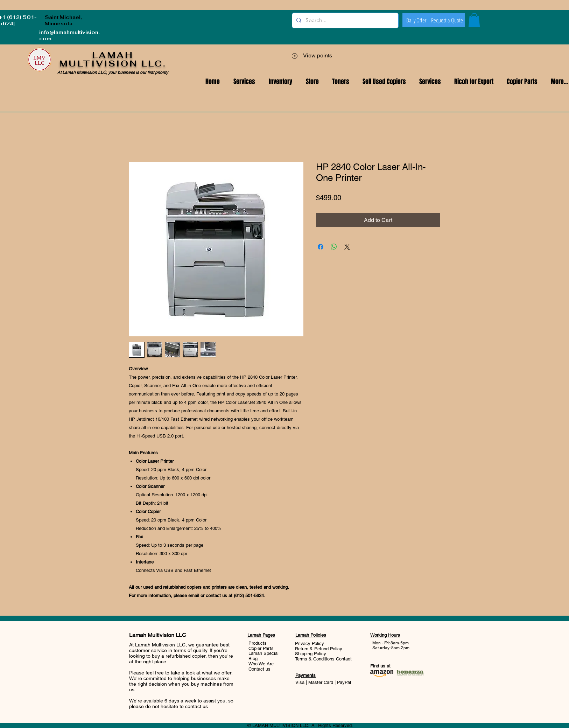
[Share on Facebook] (321, 247)
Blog (253, 659)
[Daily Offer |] (418, 20)
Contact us (259, 669)
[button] (430, 82)
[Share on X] (347, 247)
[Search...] (345, 20)
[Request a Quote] (447, 20)
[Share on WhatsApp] (334, 247)
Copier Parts (261, 648)
